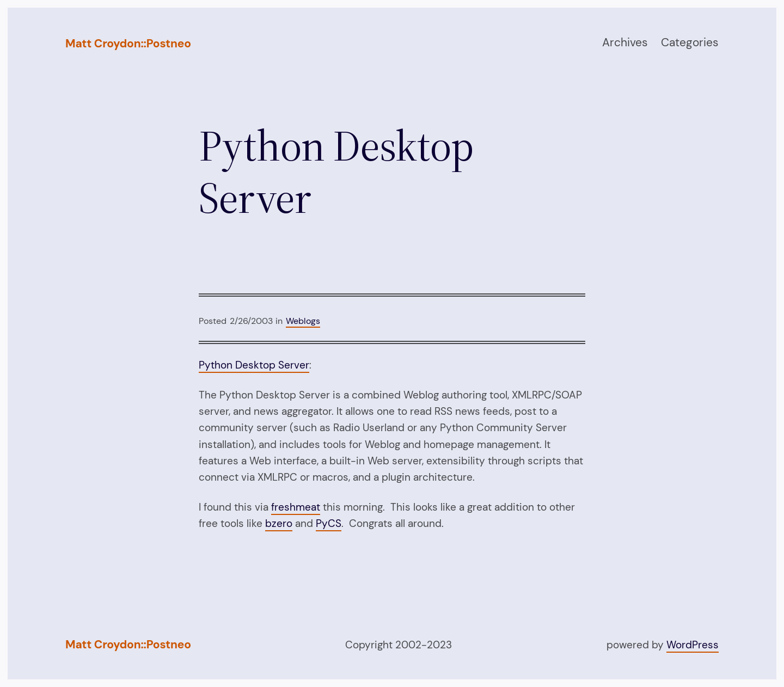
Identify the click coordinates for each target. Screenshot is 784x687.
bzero (279, 523)
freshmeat (296, 507)
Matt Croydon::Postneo (128, 44)
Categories (690, 42)
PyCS (329, 523)
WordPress (693, 645)
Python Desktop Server (254, 365)
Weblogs (303, 321)
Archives (625, 42)
